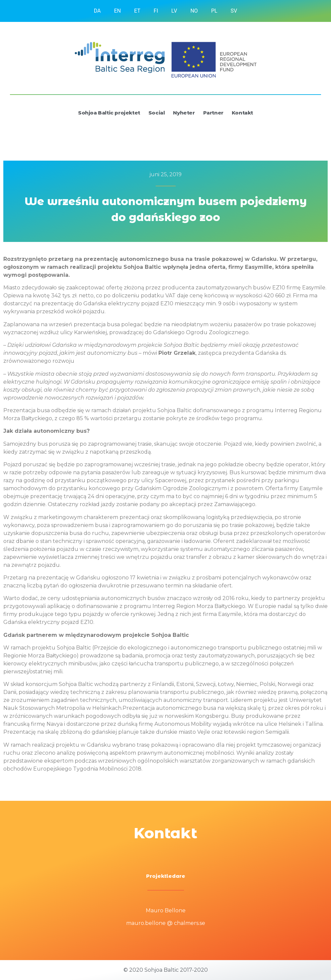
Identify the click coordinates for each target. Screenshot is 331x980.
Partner (213, 113)
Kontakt (242, 113)
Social (157, 113)
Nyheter (184, 113)
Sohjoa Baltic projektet (109, 113)
